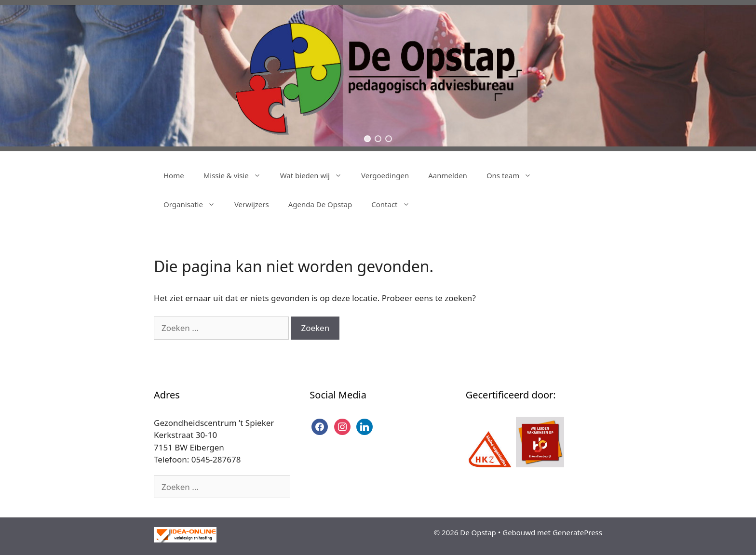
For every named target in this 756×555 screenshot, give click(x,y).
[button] (367, 139)
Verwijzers (252, 204)
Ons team (514, 175)
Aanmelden (448, 175)
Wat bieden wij (316, 175)
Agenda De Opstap (320, 204)
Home (174, 175)
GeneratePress (577, 532)
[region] (378, 76)
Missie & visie (237, 175)
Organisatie (194, 204)
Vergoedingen (385, 175)
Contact (395, 204)
